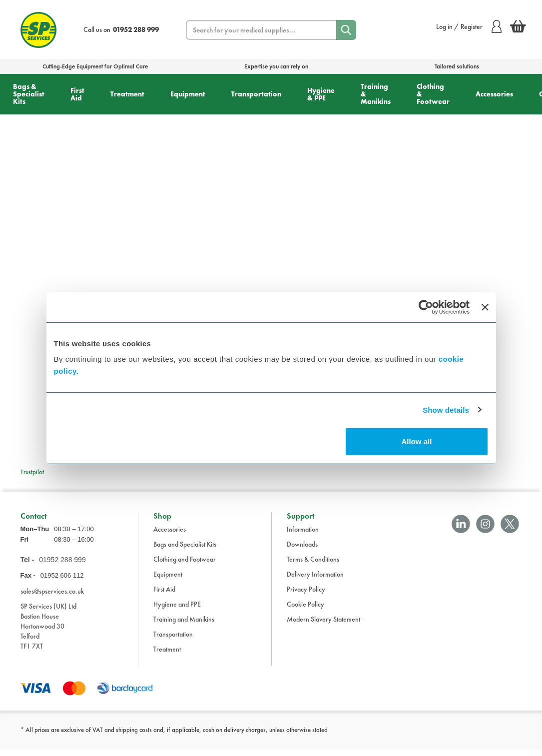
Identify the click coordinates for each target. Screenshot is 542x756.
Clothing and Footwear (185, 566)
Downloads (302, 551)
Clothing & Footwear (433, 94)
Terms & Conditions (313, 566)
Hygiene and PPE (177, 611)
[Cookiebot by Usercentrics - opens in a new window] (426, 307)
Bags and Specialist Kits (185, 551)
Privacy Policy (306, 596)
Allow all (417, 441)
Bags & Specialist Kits (29, 94)
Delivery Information (315, 581)
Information (303, 536)
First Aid (77, 94)
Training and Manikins (184, 626)
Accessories (494, 94)
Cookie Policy (305, 611)
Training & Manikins (376, 94)
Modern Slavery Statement (323, 626)
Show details (446, 409)
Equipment (188, 94)
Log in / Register (469, 26)
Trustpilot (32, 472)
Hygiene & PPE (321, 94)
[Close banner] (485, 307)
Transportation (256, 94)
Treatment (127, 94)
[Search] (346, 30)
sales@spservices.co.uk (52, 597)
